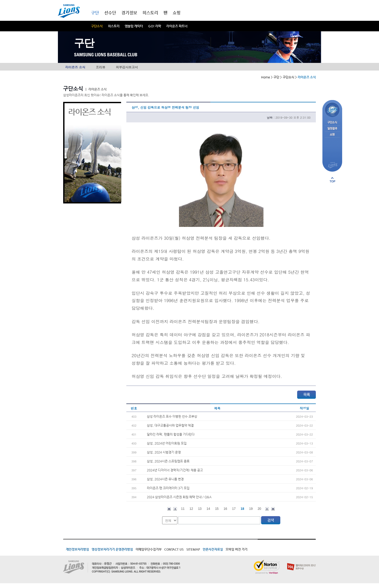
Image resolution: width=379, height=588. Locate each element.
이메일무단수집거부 (149, 549)
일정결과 (332, 129)
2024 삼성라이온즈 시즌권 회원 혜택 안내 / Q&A (179, 497)
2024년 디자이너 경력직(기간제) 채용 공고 (175, 470)
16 (225, 509)
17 (234, 509)
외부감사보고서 (127, 67)
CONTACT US (174, 549)
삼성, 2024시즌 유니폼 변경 (165, 479)
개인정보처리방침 (77, 549)
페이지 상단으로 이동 (332, 180)
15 (217, 509)
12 (191, 509)
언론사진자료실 (213, 549)
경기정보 (129, 13)
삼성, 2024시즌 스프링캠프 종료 (168, 461)
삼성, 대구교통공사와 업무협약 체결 (170, 425)
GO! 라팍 (155, 26)
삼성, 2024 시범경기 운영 (164, 452)
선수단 (110, 13)
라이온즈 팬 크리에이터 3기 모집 (168, 488)
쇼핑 (177, 13)
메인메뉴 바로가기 (0, 0)
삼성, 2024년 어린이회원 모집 (167, 443)
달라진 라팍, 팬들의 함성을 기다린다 (171, 434)
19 (251, 509)
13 (200, 509)
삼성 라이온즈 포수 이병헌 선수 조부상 (172, 416)
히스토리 (114, 26)
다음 (267, 509)
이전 (175, 509)
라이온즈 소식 (75, 67)
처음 (169, 509)
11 (183, 509)
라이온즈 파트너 (177, 26)
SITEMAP (193, 549)
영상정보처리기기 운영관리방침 (112, 549)
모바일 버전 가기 (236, 549)
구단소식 (97, 26)
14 (208, 509)
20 (259, 509)
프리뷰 (101, 67)
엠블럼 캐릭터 (134, 26)
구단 (95, 13)
